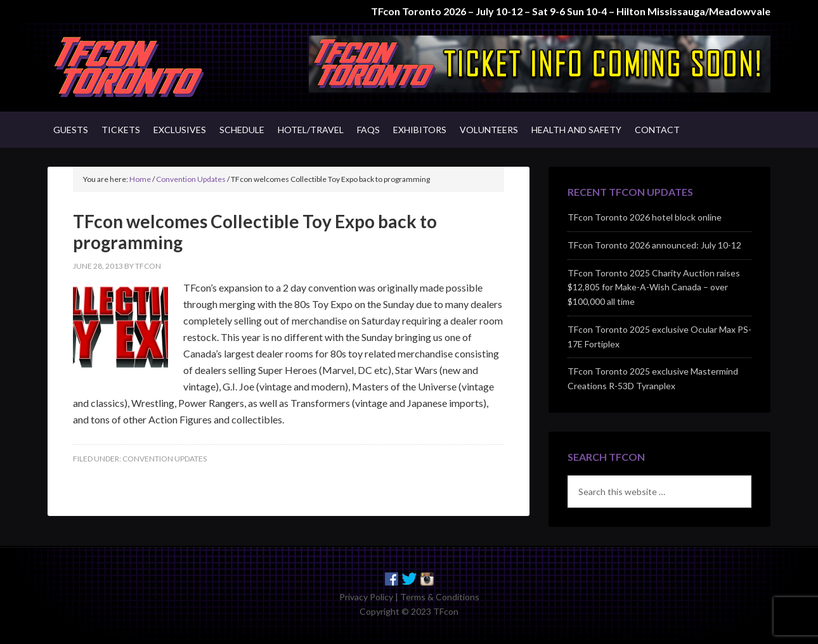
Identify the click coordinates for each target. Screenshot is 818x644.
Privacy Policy (366, 597)
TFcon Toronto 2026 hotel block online (645, 217)
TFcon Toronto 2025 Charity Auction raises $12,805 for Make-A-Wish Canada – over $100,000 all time (654, 287)
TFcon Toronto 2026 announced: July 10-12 (654, 245)
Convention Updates (165, 459)
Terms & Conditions (440, 597)
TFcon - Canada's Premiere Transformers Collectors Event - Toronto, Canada (155, 67)
